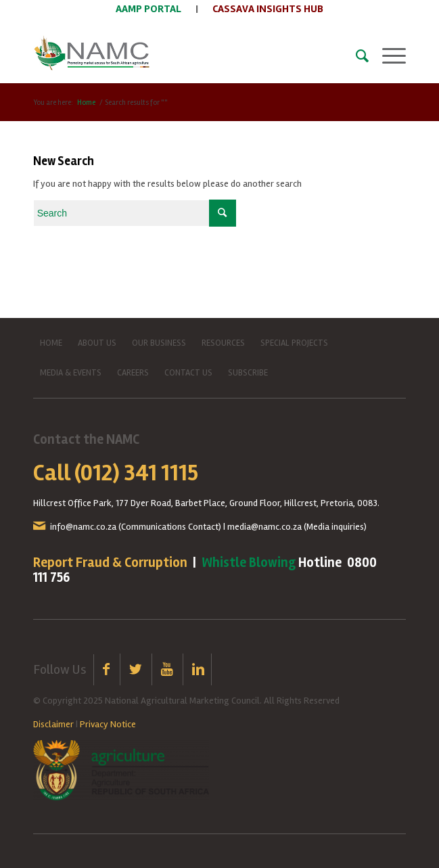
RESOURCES (223, 343)
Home (86, 102)
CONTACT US (188, 373)
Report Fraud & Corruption (110, 563)
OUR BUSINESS (159, 343)
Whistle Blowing (249, 563)
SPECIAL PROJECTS (294, 343)
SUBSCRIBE (248, 373)
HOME (51, 343)
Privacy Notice (108, 724)
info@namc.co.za (83, 527)
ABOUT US (97, 343)
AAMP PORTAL (148, 9)
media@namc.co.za (264, 527)
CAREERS (133, 373)
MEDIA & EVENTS (71, 373)
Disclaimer (53, 724)
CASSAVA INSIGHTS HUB (268, 9)
